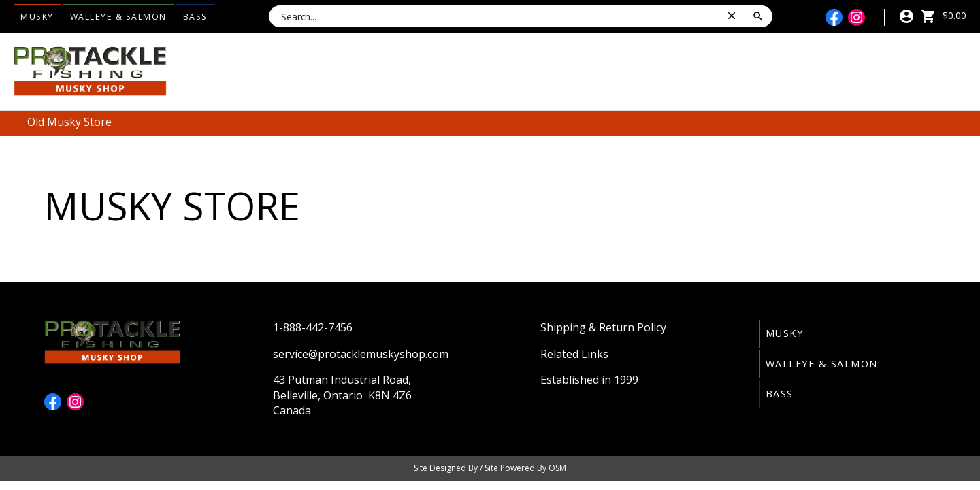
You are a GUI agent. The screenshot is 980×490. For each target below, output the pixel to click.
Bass (195, 17)
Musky (37, 17)
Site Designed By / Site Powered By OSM (490, 468)
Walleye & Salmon (118, 17)
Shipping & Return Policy (603, 327)
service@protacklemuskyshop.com (361, 354)
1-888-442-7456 (313, 327)
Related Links (574, 354)
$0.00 (943, 15)
